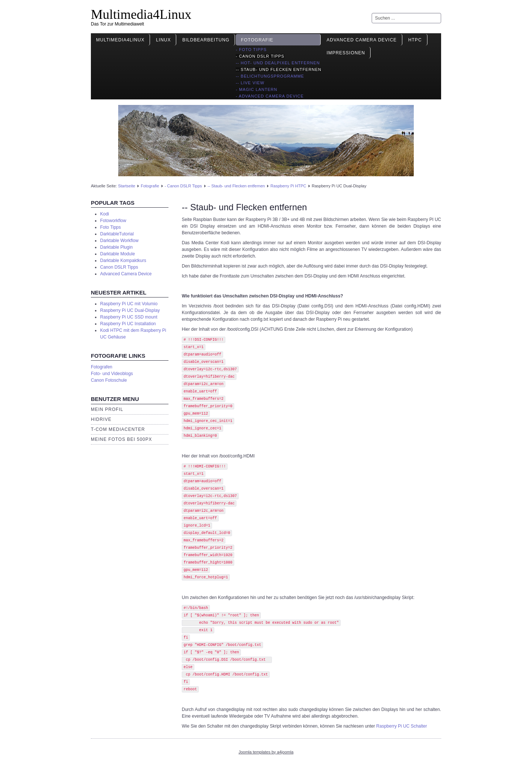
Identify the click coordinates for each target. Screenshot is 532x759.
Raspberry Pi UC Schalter (401, 726)
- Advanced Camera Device (270, 96)
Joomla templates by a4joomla (266, 752)
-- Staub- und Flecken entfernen (279, 69)
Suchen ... (372, 13)
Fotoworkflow (113, 221)
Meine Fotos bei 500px (122, 439)
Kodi (105, 214)
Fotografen (102, 367)
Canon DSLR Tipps (119, 267)
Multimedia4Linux (141, 14)
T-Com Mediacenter (118, 429)
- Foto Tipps (251, 50)
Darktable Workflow (119, 241)
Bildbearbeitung (206, 40)
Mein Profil (107, 409)
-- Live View (250, 83)
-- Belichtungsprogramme (270, 76)
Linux (163, 40)
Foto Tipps (110, 227)
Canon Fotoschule (109, 380)
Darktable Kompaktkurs (123, 261)
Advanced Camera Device (362, 40)
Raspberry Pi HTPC (288, 186)
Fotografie (257, 40)
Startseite (126, 186)
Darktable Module (117, 254)
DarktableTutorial (117, 234)
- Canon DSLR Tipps (260, 56)
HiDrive (101, 419)
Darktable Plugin (116, 247)
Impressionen (346, 53)
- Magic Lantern (256, 89)
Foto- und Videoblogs (112, 374)
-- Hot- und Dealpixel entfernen (278, 63)
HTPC (415, 40)
